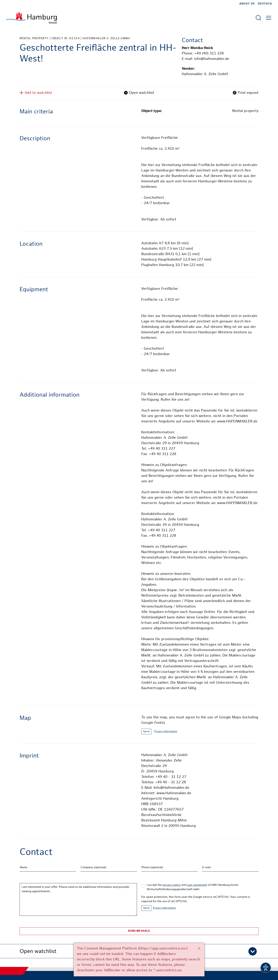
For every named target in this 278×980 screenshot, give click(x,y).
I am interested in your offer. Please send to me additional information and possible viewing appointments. (78, 899)
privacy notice (172, 885)
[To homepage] (32, 18)
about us (247, 4)
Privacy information (166, 732)
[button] (139, 951)
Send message (139, 931)
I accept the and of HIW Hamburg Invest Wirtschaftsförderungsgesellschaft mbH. (192, 887)
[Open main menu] (269, 18)
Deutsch (265, 4)
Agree (146, 732)
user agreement (197, 885)
